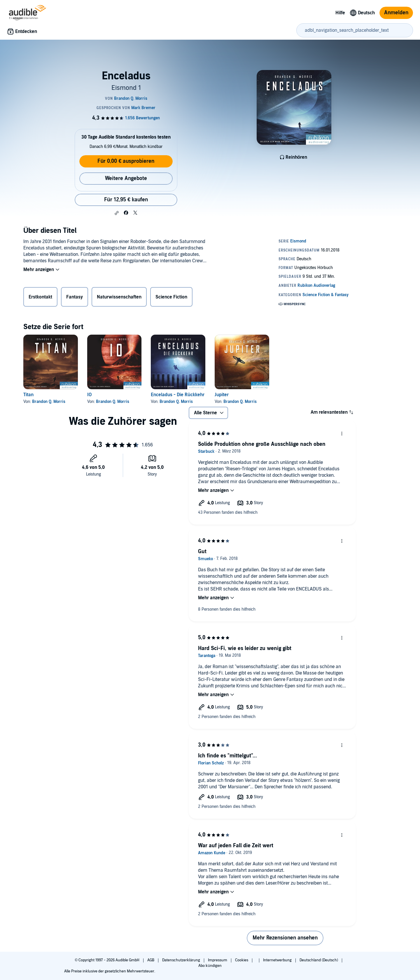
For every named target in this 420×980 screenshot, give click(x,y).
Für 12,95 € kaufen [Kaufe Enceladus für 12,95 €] (126, 200)
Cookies (242, 960)
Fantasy (75, 297)
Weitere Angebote (126, 178)
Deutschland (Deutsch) (319, 960)
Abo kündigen (210, 966)
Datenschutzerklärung (182, 960)
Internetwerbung (278, 960)
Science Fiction (171, 297)
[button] (117, 213)
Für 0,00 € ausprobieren (126, 161)
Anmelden (396, 13)
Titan (28, 395)
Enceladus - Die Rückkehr (178, 395)
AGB (151, 960)
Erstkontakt (40, 297)
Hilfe (340, 13)
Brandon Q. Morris (49, 402)
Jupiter (222, 395)
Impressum (218, 960)
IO (89, 395)
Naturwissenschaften (119, 297)
